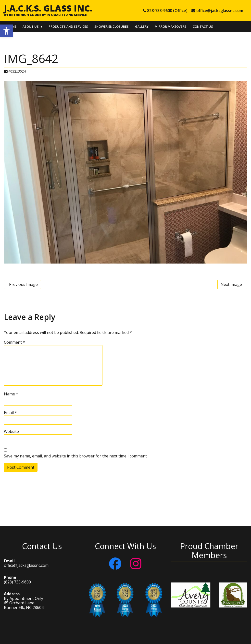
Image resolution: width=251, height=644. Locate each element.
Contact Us (203, 26)
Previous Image (23, 284)
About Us (31, 26)
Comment (14, 342)
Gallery (142, 26)
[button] (6, 31)
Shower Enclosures (112, 26)
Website (11, 431)
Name (11, 394)
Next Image (231, 284)
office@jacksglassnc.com (26, 565)
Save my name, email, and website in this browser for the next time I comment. (76, 456)
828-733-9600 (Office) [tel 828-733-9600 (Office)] (167, 11)
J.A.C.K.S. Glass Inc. (48, 8)
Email (10, 413)
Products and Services (68, 26)
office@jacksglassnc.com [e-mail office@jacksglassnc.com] (220, 11)
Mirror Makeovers (170, 26)
